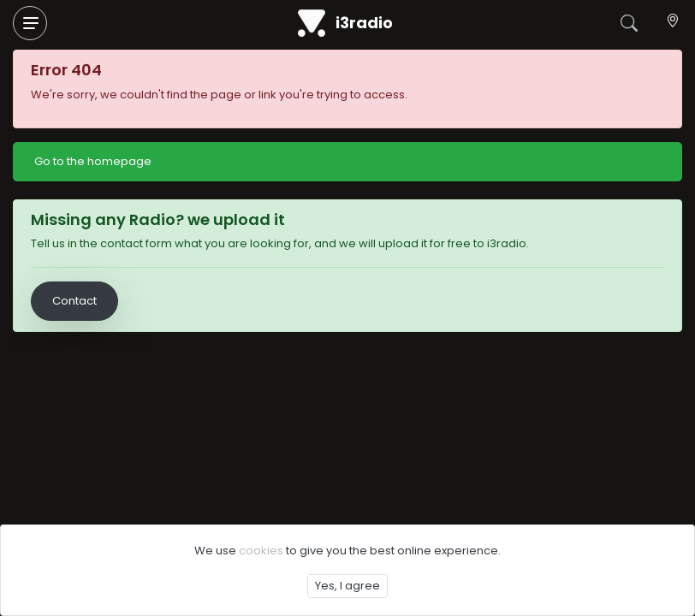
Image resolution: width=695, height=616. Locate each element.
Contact (74, 301)
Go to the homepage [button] (93, 161)
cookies (261, 551)
